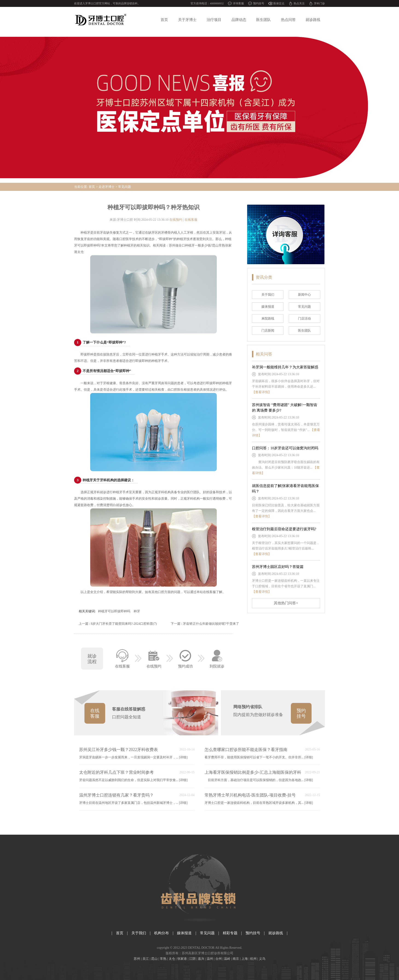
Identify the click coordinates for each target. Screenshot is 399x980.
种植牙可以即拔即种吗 (114, 611)
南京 (236, 959)
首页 (164, 20)
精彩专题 (230, 933)
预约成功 (185, 658)
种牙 (137, 611)
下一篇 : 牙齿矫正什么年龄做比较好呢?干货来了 (205, 624)
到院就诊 (217, 658)
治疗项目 (214, 20)
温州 (210, 959)
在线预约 (176, 220)
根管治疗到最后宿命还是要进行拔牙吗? (284, 529)
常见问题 (124, 187)
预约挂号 (259, 3)
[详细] (183, 757)
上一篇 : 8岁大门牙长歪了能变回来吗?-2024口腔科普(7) (118, 624)
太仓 (172, 959)
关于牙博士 (187, 20)
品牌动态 (239, 20)
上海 (245, 959)
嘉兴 (201, 959)
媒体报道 (184, 933)
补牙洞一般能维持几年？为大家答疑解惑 (285, 367)
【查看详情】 (262, 392)
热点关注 (299, 3)
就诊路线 (313, 20)
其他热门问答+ (286, 603)
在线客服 (191, 220)
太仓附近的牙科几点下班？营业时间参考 (116, 772)
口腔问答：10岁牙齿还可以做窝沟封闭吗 (285, 448)
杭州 (253, 959)
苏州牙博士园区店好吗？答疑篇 (278, 567)
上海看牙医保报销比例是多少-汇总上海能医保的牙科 (253, 772)
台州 (219, 959)
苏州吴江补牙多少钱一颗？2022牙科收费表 (119, 750)
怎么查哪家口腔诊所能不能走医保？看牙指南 (246, 750)
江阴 (192, 959)
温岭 (227, 959)
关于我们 (139, 933)
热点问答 (288, 20)
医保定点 (279, 3)
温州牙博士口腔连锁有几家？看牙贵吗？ (116, 795)
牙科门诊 (319, 3)
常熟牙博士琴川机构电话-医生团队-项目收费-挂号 (250, 795)
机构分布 (162, 933)
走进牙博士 (107, 187)
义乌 (262, 959)
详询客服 (238, 3)
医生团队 (263, 20)
